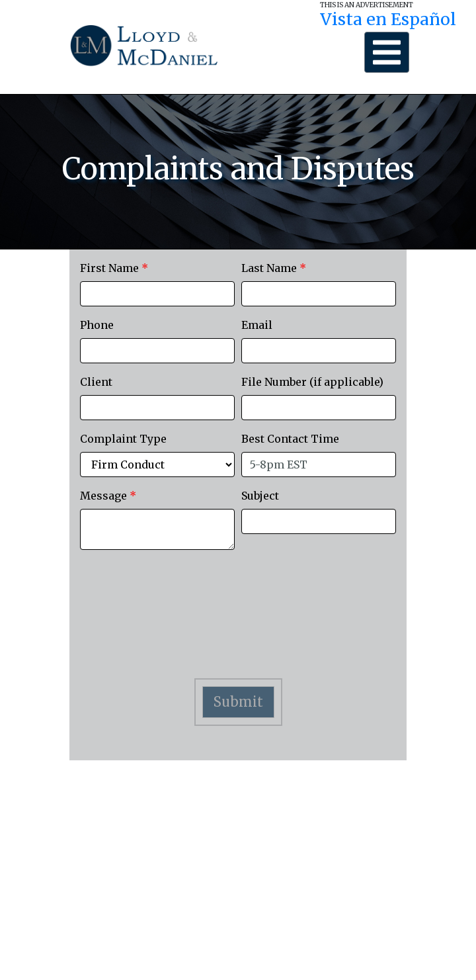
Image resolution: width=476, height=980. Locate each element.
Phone (97, 325)
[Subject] (319, 521)
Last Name (274, 268)
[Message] (157, 529)
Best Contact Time (290, 439)
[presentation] (238, 623)
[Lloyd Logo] (143, 46)
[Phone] (157, 351)
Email (257, 325)
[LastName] (319, 294)
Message (108, 496)
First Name (114, 268)
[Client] (157, 408)
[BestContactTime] (319, 465)
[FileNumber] (319, 408)
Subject (260, 496)
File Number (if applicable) (312, 382)
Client (96, 382)
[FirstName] (157, 294)
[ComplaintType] (157, 465)
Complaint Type (123, 439)
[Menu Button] (387, 52)
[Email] (319, 351)
